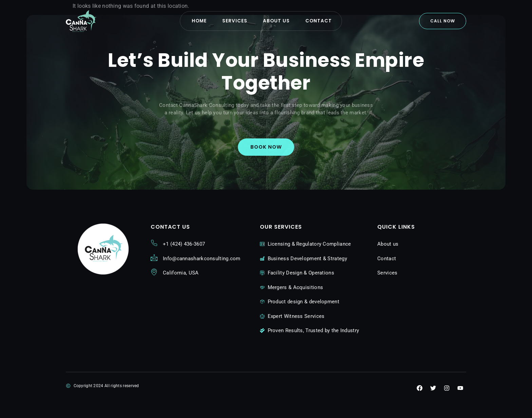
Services (234, 21)
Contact (327, 21)
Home (193, 21)
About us (280, 21)
